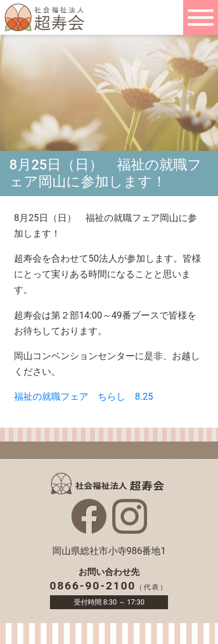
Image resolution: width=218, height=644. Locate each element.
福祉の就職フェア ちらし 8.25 (83, 397)
